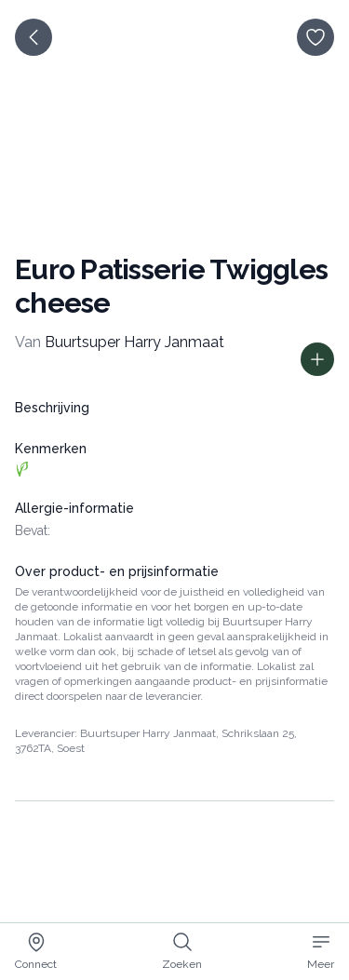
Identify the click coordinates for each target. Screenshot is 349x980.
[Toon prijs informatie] (317, 359)
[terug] (34, 37)
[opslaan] (315, 37)
